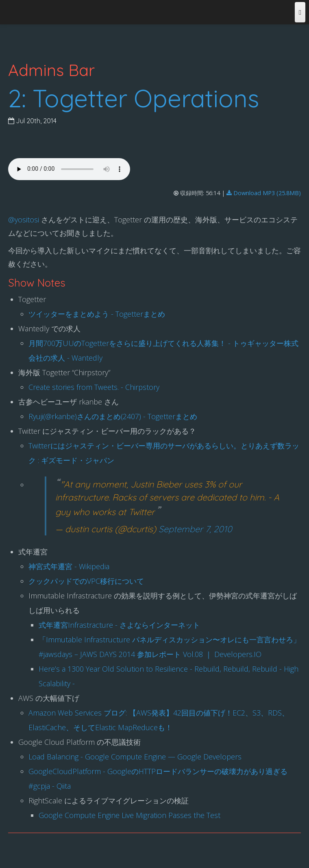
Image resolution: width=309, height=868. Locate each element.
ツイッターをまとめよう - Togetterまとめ (97, 314)
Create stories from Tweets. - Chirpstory (94, 387)
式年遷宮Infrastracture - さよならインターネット (119, 625)
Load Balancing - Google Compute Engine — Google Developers (135, 757)
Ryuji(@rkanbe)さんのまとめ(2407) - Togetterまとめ (113, 416)
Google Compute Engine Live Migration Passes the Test (129, 815)
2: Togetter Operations (134, 98)
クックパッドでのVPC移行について (86, 581)
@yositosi (24, 220)
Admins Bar (51, 70)
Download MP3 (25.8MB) (264, 193)
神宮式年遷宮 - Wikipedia (69, 566)
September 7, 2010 (195, 529)
